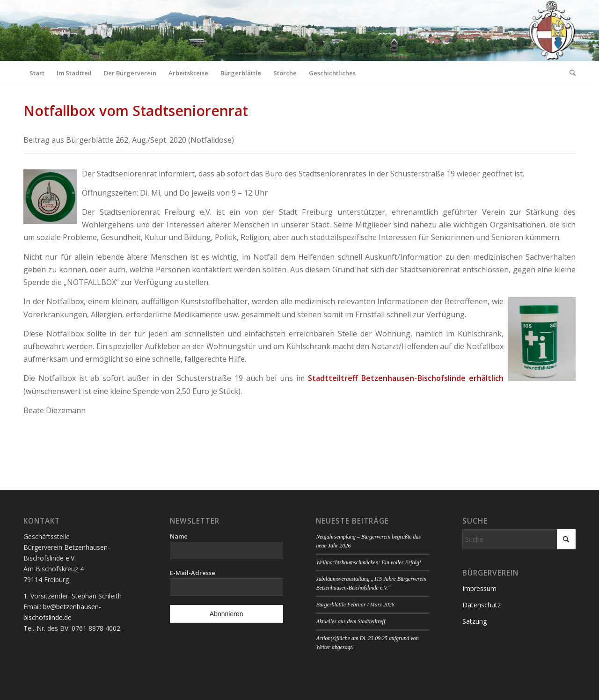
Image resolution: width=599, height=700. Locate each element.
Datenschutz (482, 605)
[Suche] (570, 73)
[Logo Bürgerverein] (552, 30)
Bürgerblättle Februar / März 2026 (355, 605)
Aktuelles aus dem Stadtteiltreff (351, 621)
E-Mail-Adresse (193, 573)
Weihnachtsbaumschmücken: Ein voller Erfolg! (368, 562)
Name (179, 536)
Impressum (479, 588)
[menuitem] (37, 73)
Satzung (475, 621)
